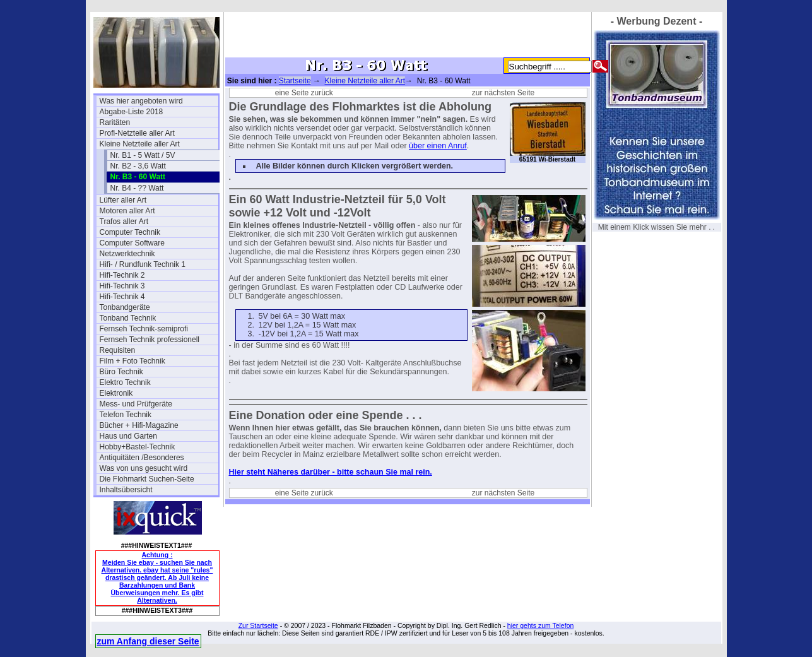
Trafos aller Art (124, 222)
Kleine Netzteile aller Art (140, 144)
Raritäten (115, 122)
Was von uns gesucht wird (144, 468)
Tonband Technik (128, 318)
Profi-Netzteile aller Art (137, 133)
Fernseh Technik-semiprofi (144, 329)
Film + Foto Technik (132, 361)
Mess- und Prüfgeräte (136, 404)
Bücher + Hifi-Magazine (139, 425)
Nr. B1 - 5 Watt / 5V (143, 155)
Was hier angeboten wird (141, 101)
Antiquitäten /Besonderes (142, 458)
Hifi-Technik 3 (122, 286)
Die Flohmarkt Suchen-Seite (147, 479)
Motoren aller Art (127, 211)
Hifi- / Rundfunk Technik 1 (143, 264)
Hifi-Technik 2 (122, 275)
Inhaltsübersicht (126, 490)
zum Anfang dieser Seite (148, 641)
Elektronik (116, 393)
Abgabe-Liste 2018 (132, 112)
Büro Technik (121, 372)
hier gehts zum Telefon (540, 625)
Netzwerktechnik (127, 254)
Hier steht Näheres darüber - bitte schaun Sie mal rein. (331, 472)
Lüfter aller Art (123, 200)
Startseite (295, 81)
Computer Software (132, 243)
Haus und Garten (128, 436)
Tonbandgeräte (125, 307)
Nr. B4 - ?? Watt (137, 188)
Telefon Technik (126, 415)
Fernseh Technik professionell (150, 340)
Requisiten (118, 350)
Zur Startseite (258, 625)
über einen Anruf (438, 146)
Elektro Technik (125, 382)
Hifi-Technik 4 (122, 297)
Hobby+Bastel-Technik (138, 447)
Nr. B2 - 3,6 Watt (138, 166)
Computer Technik (130, 232)
